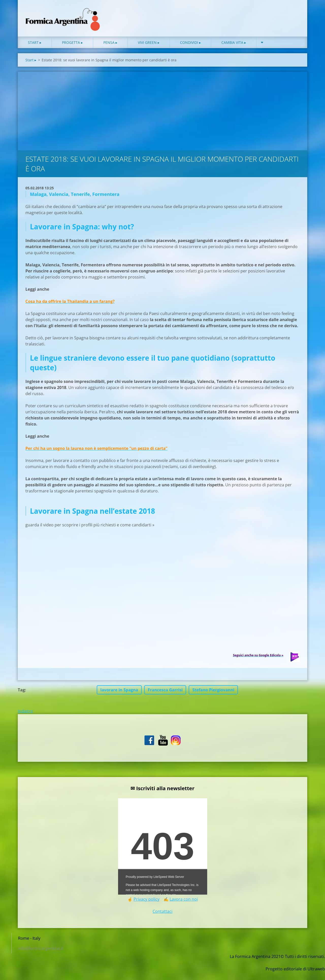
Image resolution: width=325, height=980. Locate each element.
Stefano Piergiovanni (213, 698)
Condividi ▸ (190, 51)
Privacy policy (147, 907)
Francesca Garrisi (165, 698)
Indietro (25, 719)
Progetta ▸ (72, 51)
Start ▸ (35, 51)
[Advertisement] (162, 118)
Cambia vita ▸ (234, 51)
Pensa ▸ (110, 51)
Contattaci (162, 919)
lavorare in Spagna (119, 698)
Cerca (294, 15)
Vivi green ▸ (149, 51)
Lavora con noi (184, 907)
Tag (21, 698)
